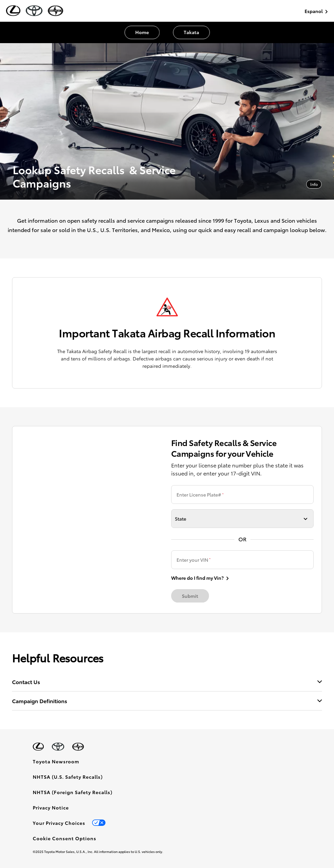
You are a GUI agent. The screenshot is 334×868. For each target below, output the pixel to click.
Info (314, 184)
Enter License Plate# (200, 495)
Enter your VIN (193, 560)
